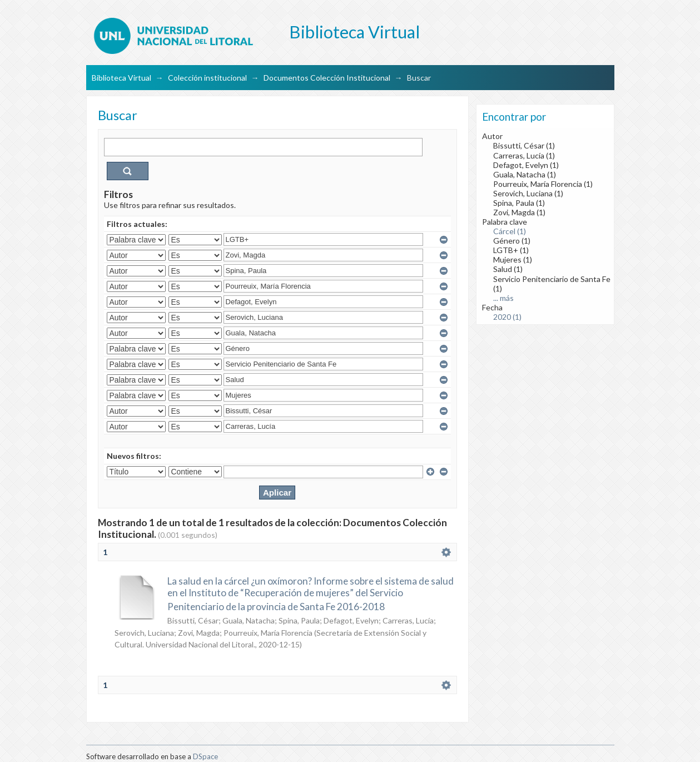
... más (503, 298)
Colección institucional (207, 78)
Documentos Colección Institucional (327, 78)
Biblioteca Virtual (121, 78)
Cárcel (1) (510, 231)
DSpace (205, 756)
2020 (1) (507, 317)
